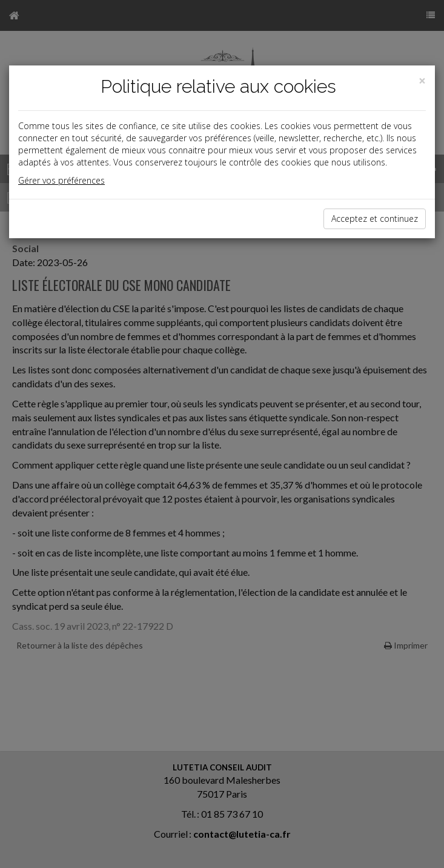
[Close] (422, 81)
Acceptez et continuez (375, 219)
